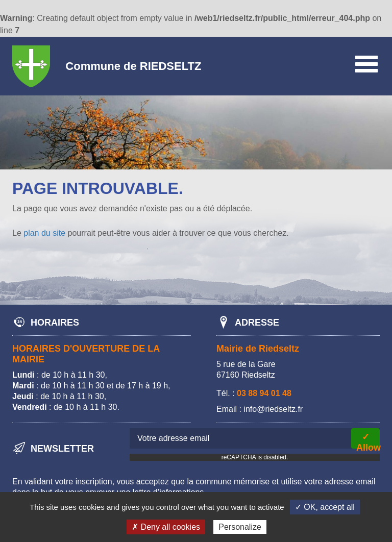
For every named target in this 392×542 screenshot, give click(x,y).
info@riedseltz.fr (273, 409)
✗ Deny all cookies (166, 527)
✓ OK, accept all (325, 507)
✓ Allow (368, 440)
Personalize (240, 527)
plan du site (44, 233)
